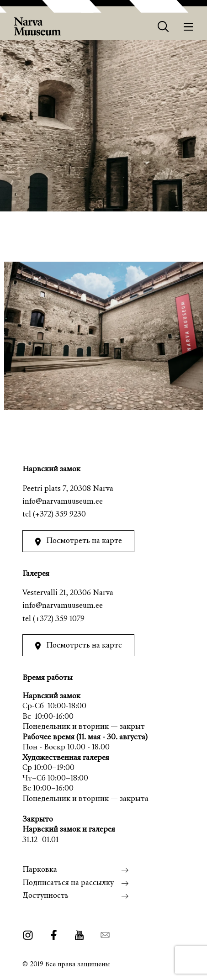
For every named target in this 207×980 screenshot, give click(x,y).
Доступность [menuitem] (45, 896)
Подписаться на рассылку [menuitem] (68, 883)
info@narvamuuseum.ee (63, 502)
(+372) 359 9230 (59, 515)
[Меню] (188, 27)
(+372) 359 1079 (59, 619)
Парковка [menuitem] (40, 870)
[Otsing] (163, 27)
